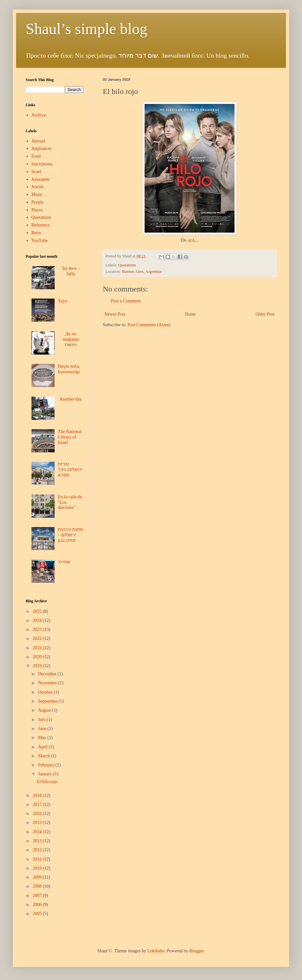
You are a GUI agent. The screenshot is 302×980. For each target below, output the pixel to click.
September (48, 701)
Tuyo (62, 301)
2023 (38, 629)
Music (37, 194)
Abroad (38, 141)
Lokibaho (156, 951)
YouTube (40, 240)
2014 (38, 832)
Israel (36, 172)
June (43, 729)
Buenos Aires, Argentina (142, 272)
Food (36, 156)
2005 (38, 914)
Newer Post (115, 314)
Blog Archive (36, 601)
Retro (36, 233)
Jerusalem (40, 179)
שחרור (64, 562)
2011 (38, 859)
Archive (39, 115)
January (45, 774)
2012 (38, 850)
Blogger (196, 951)
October (46, 692)
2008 (38, 886)
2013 (38, 841)
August (45, 710)
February (47, 765)
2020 (38, 657)
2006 (38, 905)
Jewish (38, 187)
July (42, 720)
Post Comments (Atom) (149, 325)
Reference (41, 225)
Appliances (42, 148)
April (43, 747)
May (43, 738)
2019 (38, 666)
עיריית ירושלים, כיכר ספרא (70, 470)
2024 (38, 620)
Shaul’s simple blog (87, 29)
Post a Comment (126, 301)
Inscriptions (42, 164)
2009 (38, 877)
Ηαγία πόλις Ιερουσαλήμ (69, 369)
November (48, 683)
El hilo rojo (47, 782)
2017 (38, 804)
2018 (38, 795)
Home (191, 314)
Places (37, 210)
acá (191, 240)
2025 (38, 611)
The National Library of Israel (70, 437)
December (48, 674)
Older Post (265, 314)
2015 (38, 823)
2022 (38, 638)
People (38, 202)
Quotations (127, 265)
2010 (38, 868)
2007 (38, 896)
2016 (38, 814)
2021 (38, 648)
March (44, 756)
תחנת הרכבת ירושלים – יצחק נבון (70, 535)
